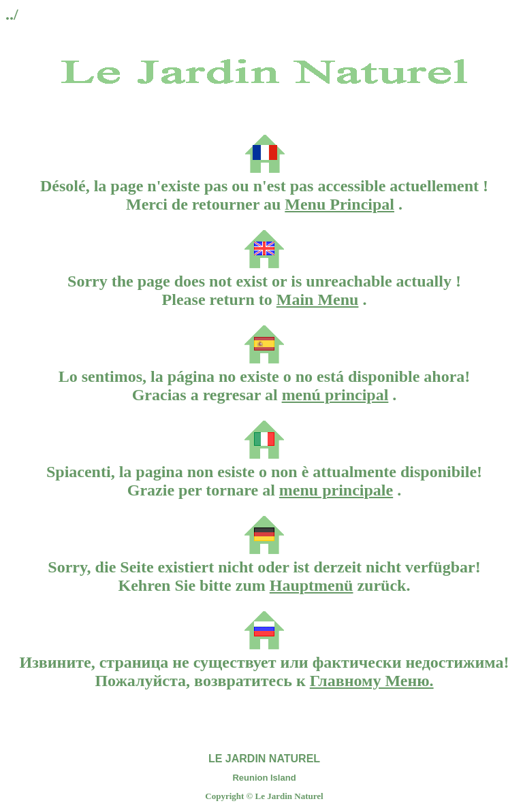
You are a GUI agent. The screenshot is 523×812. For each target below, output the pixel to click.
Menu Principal (339, 204)
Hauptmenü (312, 585)
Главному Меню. (372, 681)
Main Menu (318, 299)
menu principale (336, 490)
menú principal (335, 395)
